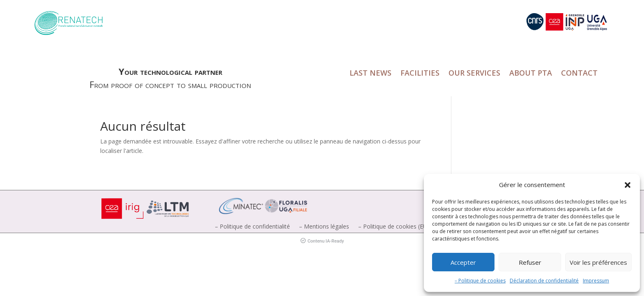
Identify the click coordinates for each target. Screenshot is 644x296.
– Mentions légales (324, 227)
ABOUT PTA (531, 74)
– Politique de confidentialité (252, 227)
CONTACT (579, 74)
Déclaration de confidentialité (544, 281)
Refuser (530, 262)
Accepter (463, 262)
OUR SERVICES (474, 74)
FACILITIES (420, 74)
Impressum (596, 281)
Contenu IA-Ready (322, 241)
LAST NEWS (370, 74)
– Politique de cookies (480, 281)
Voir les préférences (598, 262)
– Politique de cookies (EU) (394, 227)
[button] (628, 185)
